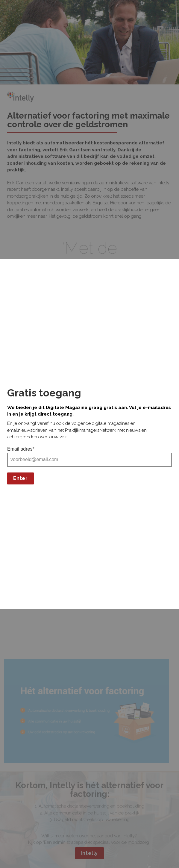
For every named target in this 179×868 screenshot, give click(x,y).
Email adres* (21, 449)
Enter (21, 478)
